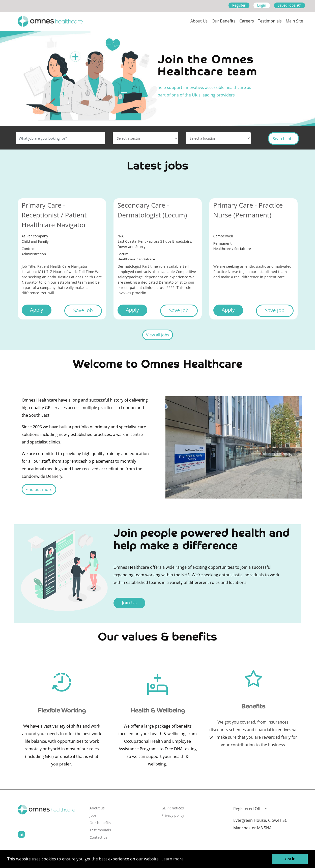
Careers (247, 21)
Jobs (93, 815)
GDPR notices (173, 808)
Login (262, 5)
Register (239, 5)
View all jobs (158, 335)
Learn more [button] (173, 859)
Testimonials (270, 21)
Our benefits (100, 823)
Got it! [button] (290, 859)
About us (199, 21)
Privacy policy (173, 815)
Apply (37, 310)
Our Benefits (223, 21)
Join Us (129, 603)
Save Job (83, 310)
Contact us (98, 837)
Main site (294, 21)
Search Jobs (283, 139)
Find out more (39, 489)
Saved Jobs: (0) (290, 5)
